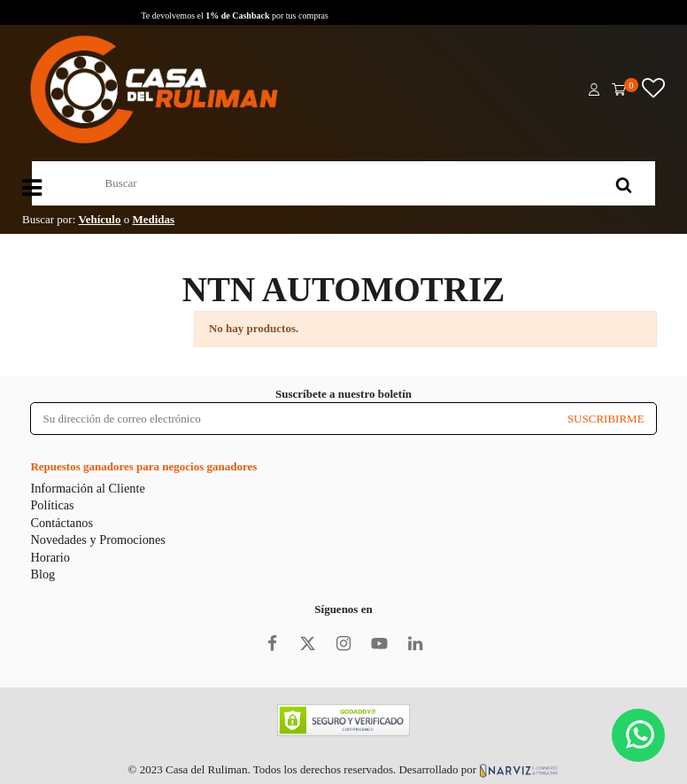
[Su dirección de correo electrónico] (293, 419)
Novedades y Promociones (97, 539)
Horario (50, 557)
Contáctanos (62, 523)
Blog (42, 574)
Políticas (52, 505)
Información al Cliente (87, 488)
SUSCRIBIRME (606, 419)
